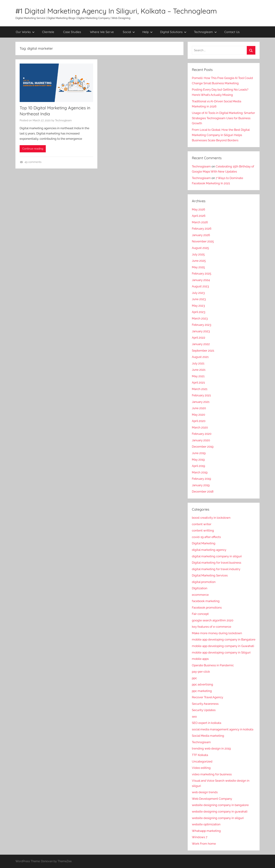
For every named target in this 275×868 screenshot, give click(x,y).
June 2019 (199, 453)
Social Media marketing (208, 736)
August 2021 (200, 357)
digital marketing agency (209, 550)
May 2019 (198, 460)
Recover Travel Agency (207, 697)
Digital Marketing (204, 543)
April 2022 (199, 338)
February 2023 (202, 325)
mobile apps (200, 659)
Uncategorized (202, 761)
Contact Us (232, 32)
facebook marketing (206, 601)
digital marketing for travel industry (216, 569)
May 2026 (198, 209)
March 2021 (200, 389)
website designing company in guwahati (220, 811)
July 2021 (198, 363)
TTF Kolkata (200, 755)
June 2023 (199, 299)
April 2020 (199, 421)
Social (129, 32)
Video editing (201, 768)
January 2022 (201, 344)
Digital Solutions (173, 32)
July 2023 (198, 293)
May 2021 (198, 376)
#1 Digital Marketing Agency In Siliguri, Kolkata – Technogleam (116, 11)
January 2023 (201, 331)
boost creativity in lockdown (211, 518)
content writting (203, 530)
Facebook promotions (207, 608)
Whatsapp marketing (206, 831)
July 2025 (198, 254)
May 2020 (198, 415)
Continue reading (33, 149)
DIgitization (200, 588)
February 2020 (202, 434)
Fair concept (200, 614)
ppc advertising (202, 684)
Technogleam (205, 32)
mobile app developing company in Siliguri (221, 652)
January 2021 (201, 402)
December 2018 (203, 491)
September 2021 (203, 351)
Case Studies (72, 32)
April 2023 (199, 312)
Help (147, 32)
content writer (202, 524)
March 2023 (200, 318)
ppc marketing (202, 691)
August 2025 (200, 248)
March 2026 (200, 222)
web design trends (205, 792)
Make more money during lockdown (217, 633)
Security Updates (204, 710)
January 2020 (201, 440)
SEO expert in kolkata (207, 723)
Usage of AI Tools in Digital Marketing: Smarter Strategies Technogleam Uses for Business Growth (223, 118)
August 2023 (200, 286)
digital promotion (204, 582)
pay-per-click (201, 672)
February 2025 (202, 273)
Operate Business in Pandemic (213, 665)
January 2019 (201, 485)
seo (194, 717)
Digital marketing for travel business (217, 563)
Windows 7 (200, 837)
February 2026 (202, 229)
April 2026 (199, 216)
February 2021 (201, 395)
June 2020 (199, 408)
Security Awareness (205, 704)
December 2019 (203, 447)
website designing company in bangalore (220, 805)
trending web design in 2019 (211, 748)
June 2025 (199, 261)
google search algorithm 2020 (213, 620)
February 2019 (201, 479)
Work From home (204, 844)
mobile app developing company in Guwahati (223, 646)
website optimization (206, 824)
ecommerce (200, 595)
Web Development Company (212, 799)
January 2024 (201, 280)
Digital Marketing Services (210, 575)
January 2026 (201, 235)
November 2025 (203, 241)
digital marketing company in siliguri (217, 556)
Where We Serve (102, 32)
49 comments (33, 162)
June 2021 (199, 370)
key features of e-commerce (212, 627)
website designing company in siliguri (218, 818)
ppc (194, 678)
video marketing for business (212, 774)
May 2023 (198, 306)
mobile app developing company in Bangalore (224, 639)
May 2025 (198, 267)
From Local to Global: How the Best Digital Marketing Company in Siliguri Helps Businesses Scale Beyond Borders (221, 135)
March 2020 (200, 427)
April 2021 (198, 382)
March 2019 (200, 472)
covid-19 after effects (206, 537)
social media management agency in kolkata (223, 729)
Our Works (25, 32)
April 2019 (198, 466)
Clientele (48, 32)
